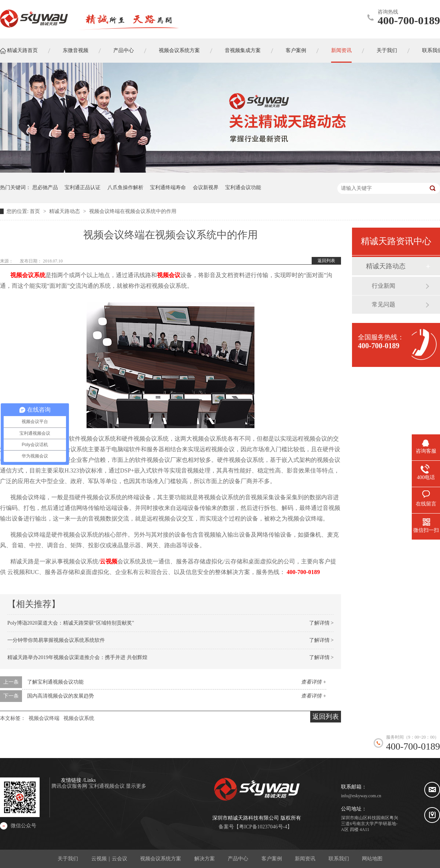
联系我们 (339, 859)
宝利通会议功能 (243, 187)
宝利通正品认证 (82, 187)
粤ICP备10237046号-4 (263, 827)
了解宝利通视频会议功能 (55, 682)
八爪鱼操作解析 (125, 187)
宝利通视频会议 (107, 786)
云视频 (109, 561)
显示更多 (136, 786)
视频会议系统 (28, 275)
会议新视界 (206, 187)
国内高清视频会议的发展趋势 (60, 696)
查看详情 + (314, 682)
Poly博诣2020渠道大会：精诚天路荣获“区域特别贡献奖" (71, 623)
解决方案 (205, 859)
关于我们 (68, 859)
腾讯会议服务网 (70, 786)
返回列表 (326, 261)
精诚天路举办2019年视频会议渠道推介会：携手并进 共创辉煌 (77, 657)
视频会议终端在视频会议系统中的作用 (133, 211)
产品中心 (238, 859)
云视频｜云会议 (109, 859)
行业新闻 (384, 286)
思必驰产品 (45, 187)
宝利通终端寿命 (168, 187)
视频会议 (169, 275)
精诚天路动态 (65, 211)
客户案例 (272, 859)
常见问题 (384, 304)
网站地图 (372, 859)
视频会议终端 (44, 718)
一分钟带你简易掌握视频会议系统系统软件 (56, 640)
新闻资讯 (305, 859)
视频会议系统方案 (161, 859)
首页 (36, 211)
